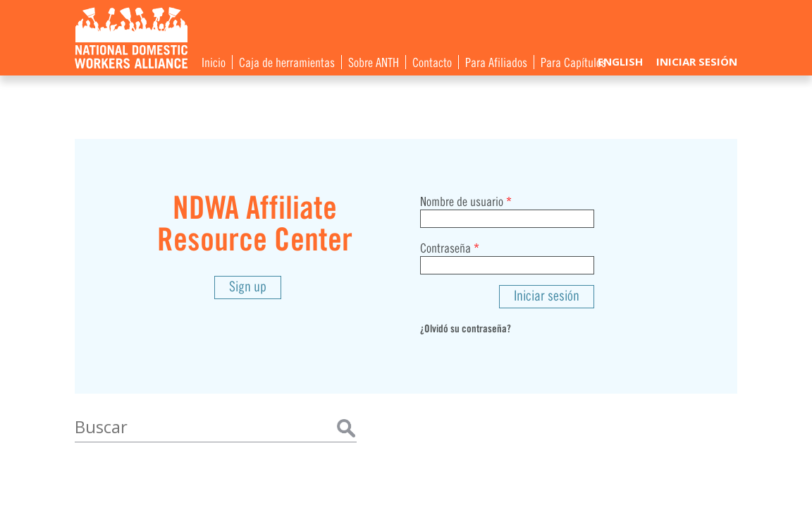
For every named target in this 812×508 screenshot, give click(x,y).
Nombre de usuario (466, 200)
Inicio (214, 61)
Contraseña (450, 247)
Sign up (248, 285)
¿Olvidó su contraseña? (466, 327)
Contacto (432, 61)
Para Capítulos (573, 61)
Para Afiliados (496, 61)
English (620, 61)
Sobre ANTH (374, 61)
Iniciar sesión (697, 61)
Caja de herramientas (287, 61)
